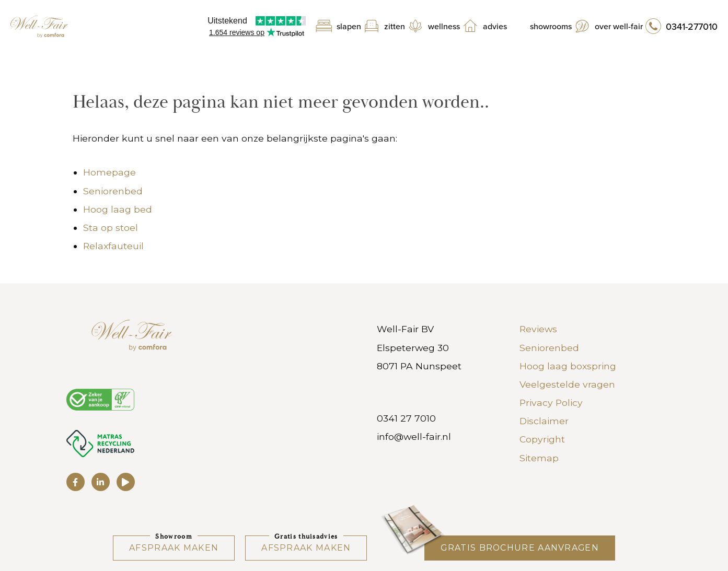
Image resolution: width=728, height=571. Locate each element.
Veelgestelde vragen (567, 384)
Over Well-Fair (619, 27)
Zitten (395, 27)
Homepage (109, 172)
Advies (495, 27)
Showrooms (551, 27)
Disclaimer (544, 421)
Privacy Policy (551, 403)
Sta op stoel (111, 228)
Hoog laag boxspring (568, 366)
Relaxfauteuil (113, 246)
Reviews (538, 329)
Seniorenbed (113, 191)
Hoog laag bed (118, 209)
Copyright (542, 439)
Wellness (444, 27)
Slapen (349, 27)
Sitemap (539, 458)
